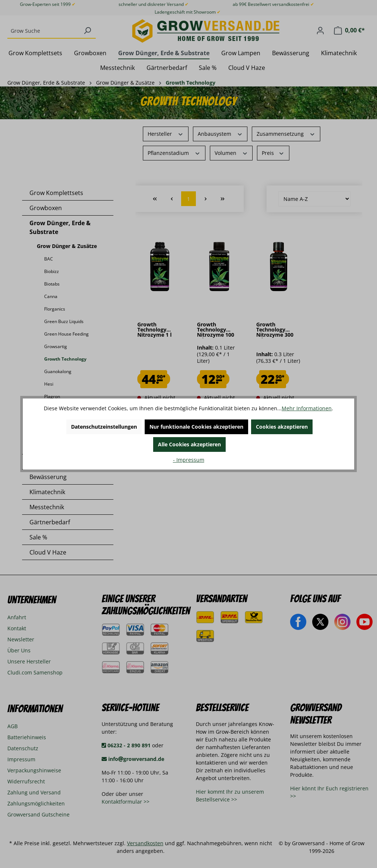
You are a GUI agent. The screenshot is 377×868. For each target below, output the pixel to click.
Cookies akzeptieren (282, 427)
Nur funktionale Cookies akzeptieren (196, 427)
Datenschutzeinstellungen (104, 427)
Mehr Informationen (307, 408)
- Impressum (189, 460)
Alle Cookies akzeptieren (189, 444)
